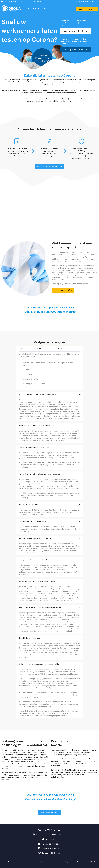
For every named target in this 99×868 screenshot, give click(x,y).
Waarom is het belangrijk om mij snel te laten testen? (40, 395)
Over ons (66, 9)
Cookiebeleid (41, 862)
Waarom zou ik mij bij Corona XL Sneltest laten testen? (40, 607)
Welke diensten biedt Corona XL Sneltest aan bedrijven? (40, 664)
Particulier (79, 2)
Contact (95, 2)
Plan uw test (32, 9)
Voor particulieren (87, 9)
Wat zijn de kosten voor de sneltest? (33, 560)
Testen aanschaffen (63, 290)
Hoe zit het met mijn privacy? (30, 638)
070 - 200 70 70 (26, 2)
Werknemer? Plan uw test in (49, 166)
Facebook (39, 2)
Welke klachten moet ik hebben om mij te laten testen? (40, 349)
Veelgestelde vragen (55, 9)
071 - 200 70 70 (51, 839)
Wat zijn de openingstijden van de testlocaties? (37, 581)
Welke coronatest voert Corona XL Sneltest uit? (37, 425)
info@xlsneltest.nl (10, 2)
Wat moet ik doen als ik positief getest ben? (36, 538)
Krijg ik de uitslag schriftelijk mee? (32, 521)
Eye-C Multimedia (90, 862)
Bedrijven (87, 2)
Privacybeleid (32, 862)
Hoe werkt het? (42, 9)
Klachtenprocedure (52, 862)
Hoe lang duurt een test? (28, 505)
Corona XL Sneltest (21, 862)
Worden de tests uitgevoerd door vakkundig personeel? (40, 474)
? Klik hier (76, 31)
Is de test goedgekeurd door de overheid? (34, 447)
